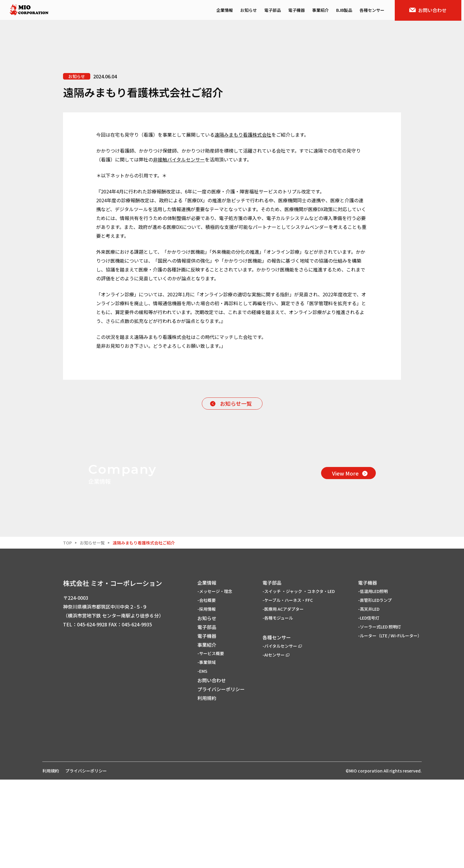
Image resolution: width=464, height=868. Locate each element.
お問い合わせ (431, 11)
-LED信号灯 (369, 706)
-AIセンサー (276, 743)
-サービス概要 (211, 742)
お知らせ (251, 11)
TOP (67, 631)
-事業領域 (207, 751)
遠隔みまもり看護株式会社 (243, 135)
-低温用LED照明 (373, 680)
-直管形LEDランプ (375, 688)
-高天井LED (369, 697)
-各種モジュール (278, 706)
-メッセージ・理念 (215, 680)
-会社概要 (207, 688)
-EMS (202, 759)
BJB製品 (347, 11)
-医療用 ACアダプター (283, 697)
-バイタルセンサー (282, 734)
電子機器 (299, 11)
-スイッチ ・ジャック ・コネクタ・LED (299, 680)
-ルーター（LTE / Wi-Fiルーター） (390, 724)
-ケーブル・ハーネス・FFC (288, 688)
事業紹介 (323, 11)
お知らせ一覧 (236, 403)
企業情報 (227, 11)
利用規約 (207, 786)
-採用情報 (207, 697)
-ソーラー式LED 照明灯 (380, 715)
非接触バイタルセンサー (179, 159)
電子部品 (275, 11)
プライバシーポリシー (221, 778)
